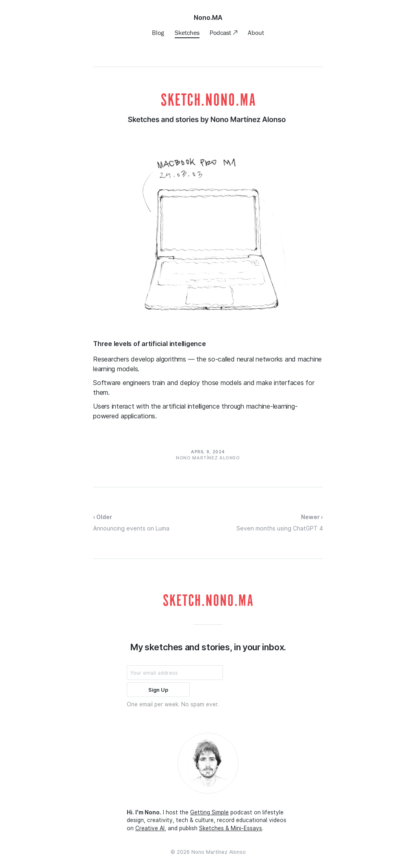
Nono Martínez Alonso (219, 852)
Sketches (187, 32)
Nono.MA (208, 17)
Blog (158, 32)
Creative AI (150, 828)
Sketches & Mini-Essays (231, 828)
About (256, 32)
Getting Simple (209, 812)
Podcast (221, 32)
